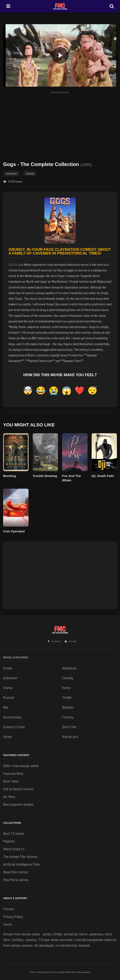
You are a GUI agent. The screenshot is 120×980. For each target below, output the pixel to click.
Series (7, 737)
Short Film (69, 727)
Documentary (12, 717)
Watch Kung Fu (14, 849)
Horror (66, 688)
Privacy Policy (13, 916)
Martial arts (70, 737)
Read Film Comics (16, 872)
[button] (60, 55)
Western (68, 707)
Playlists (9, 841)
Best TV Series (14, 833)
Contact (9, 909)
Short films (11, 781)
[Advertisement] (62, 125)
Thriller (67, 697)
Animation (11, 174)
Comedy (30, 174)
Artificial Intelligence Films (22, 864)
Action (8, 668)
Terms (8, 924)
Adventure (69, 668)
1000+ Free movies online (21, 766)
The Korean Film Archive (20, 856)
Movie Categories (16, 658)
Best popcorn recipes (18, 804)
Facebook (54, 641)
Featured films (13, 773)
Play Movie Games (16, 880)
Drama (8, 688)
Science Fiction (14, 727)
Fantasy (68, 717)
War (6, 707)
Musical (8, 697)
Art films (9, 796)
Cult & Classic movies (18, 789)
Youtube (71, 641)
